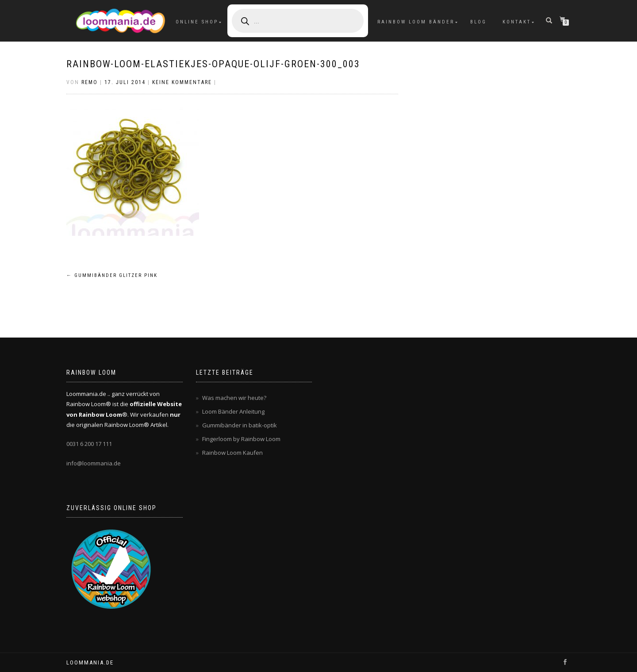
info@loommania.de (94, 463)
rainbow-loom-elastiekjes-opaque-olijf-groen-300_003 (213, 64)
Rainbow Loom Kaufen (232, 453)
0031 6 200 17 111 (89, 444)
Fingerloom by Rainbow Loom (241, 439)
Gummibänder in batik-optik (240, 425)
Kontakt (517, 22)
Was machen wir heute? (234, 398)
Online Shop (197, 22)
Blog (478, 22)
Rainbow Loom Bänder (416, 22)
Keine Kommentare (182, 82)
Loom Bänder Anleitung (233, 411)
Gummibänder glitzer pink (112, 275)
